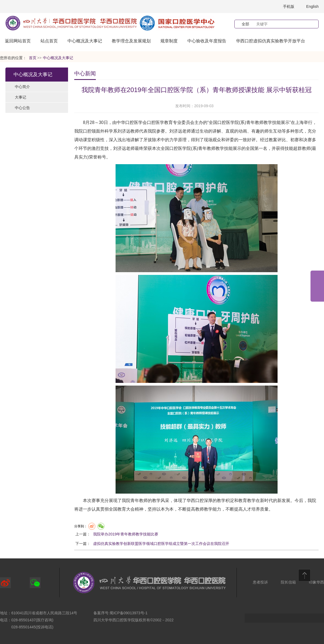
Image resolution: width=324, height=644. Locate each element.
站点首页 (49, 41)
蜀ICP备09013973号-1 (129, 613)
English (312, 6)
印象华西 (316, 582)
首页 (33, 58)
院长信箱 (288, 582)
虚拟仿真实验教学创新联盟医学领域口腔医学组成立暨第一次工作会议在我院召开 (161, 544)
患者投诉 (260, 582)
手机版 (289, 6)
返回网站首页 (18, 41)
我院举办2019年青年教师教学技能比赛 (126, 534)
